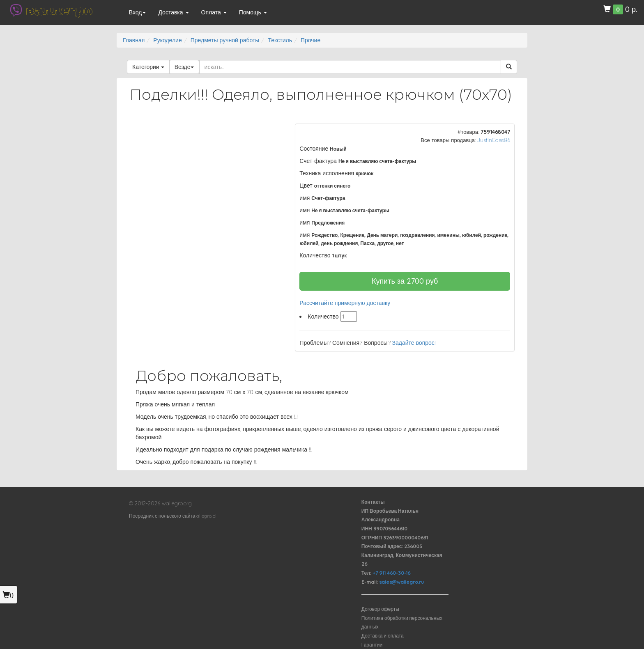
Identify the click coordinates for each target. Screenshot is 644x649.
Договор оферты (380, 609)
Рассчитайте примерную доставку (345, 303)
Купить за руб (405, 281)
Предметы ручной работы (225, 40)
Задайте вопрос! (414, 343)
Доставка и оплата (383, 636)
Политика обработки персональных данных (402, 623)
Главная (134, 40)
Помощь (253, 12)
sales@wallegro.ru (401, 582)
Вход (138, 12)
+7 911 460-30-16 (391, 573)
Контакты (373, 502)
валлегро (59, 10)
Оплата (214, 12)
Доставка (173, 12)
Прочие (310, 40)
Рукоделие (167, 40)
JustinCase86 (494, 140)
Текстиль (280, 40)
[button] (269, 131)
